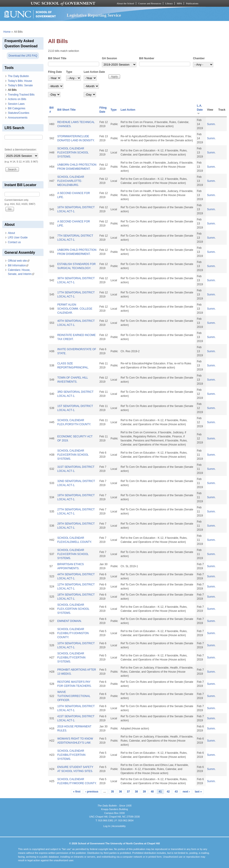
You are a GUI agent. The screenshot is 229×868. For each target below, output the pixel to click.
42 (168, 792)
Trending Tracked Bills (21, 95)
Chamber (199, 58)
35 (112, 792)
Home (7, 32)
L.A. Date (200, 109)
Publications (192, 3)
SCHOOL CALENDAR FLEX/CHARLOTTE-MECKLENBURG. (71, 181)
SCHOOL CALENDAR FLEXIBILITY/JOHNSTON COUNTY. (73, 633)
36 (120, 792)
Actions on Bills (17, 99)
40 (152, 792)
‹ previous (92, 792)
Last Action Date (94, 72)
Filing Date (55, 72)
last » (198, 792)
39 (144, 792)
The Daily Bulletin (18, 76)
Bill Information (18, 265)
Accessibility (119, 826)
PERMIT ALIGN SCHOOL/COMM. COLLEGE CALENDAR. (75, 309)
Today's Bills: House (20, 81)
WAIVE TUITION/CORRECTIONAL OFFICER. (74, 696)
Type (69, 72)
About (11, 233)
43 (176, 792)
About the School (125, 3)
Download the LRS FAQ (23, 56)
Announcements (18, 118)
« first (77, 792)
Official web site (19, 261)
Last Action (128, 110)
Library (169, 3)
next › (186, 792)
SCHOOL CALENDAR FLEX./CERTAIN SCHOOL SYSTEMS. (73, 609)
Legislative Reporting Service (94, 15)
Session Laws (16, 104)
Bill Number (147, 58)
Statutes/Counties (19, 113)
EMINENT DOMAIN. (69, 621)
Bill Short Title (57, 58)
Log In (107, 826)
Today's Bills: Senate (20, 85)
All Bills (12, 90)
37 (128, 792)
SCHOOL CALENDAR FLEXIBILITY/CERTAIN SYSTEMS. (71, 658)
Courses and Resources (150, 3)
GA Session (109, 58)
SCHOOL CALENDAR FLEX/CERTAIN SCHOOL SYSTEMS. (73, 153)
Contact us (14, 242)
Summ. (211, 124)
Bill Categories (17, 108)
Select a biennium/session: (21, 150)
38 (136, 792)
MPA (179, 3)
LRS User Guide (18, 238)
